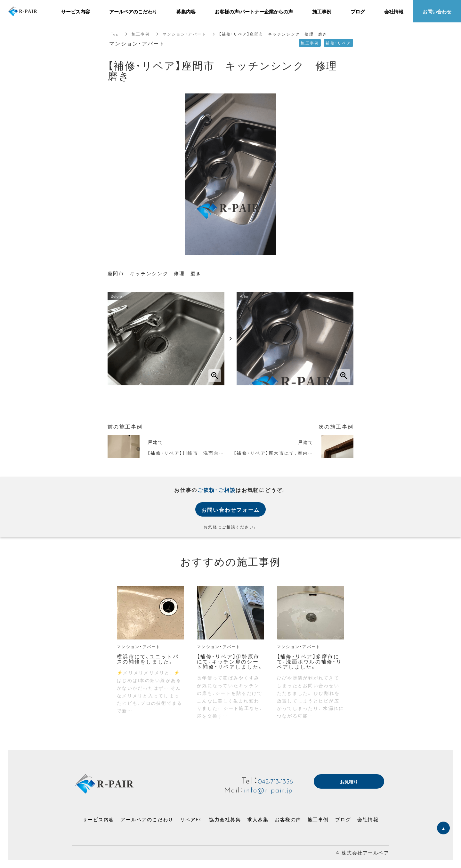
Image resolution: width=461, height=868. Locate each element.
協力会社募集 (225, 819)
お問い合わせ (437, 11)
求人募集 (258, 819)
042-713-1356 (270, 780)
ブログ (343, 819)
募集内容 (186, 11)
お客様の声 (288, 819)
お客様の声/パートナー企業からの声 (254, 11)
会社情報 (368, 819)
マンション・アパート (185, 34)
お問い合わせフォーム (231, 510)
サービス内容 (98, 819)
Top (115, 34)
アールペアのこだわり (147, 819)
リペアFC (191, 819)
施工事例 (141, 34)
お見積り (349, 782)
